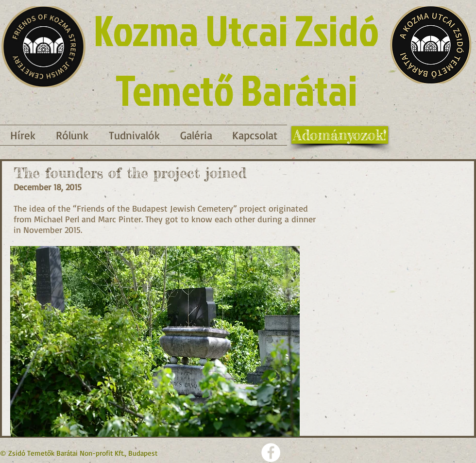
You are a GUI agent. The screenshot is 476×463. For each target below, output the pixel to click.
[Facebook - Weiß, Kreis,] (271, 453)
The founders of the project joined (130, 173)
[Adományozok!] (340, 135)
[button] (134, 135)
